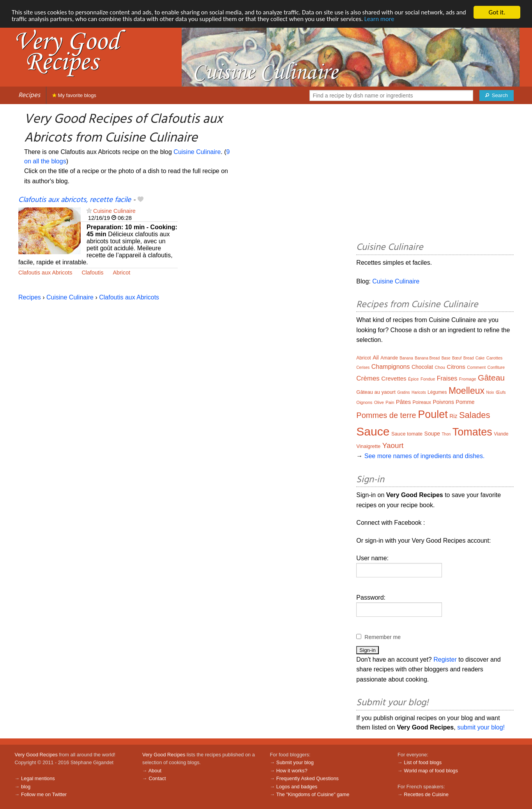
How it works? (292, 771)
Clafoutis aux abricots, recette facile (75, 200)
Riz (453, 416)
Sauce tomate (407, 434)
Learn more (403, 19)
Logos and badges (297, 787)
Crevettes (394, 378)
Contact (157, 778)
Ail (376, 358)
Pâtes (403, 402)
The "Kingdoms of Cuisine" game (313, 794)
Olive (379, 402)
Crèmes (368, 378)
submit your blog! (481, 727)
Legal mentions (38, 778)
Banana (406, 358)
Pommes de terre (386, 415)
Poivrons (443, 402)
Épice (414, 379)
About (155, 771)
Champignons (391, 367)
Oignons (364, 402)
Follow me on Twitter (44, 794)
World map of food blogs (431, 771)
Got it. (497, 12)
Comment (476, 367)
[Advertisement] (435, 174)
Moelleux (467, 391)
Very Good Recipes (36, 755)
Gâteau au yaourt (376, 392)
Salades (475, 415)
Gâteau (491, 378)
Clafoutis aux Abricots (45, 273)
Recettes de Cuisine (426, 794)
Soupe (432, 434)
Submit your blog (295, 762)
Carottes (495, 358)
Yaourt (393, 445)
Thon (446, 434)
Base (446, 358)
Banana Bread (427, 358)
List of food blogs (423, 762)
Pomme (465, 402)
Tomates (472, 432)
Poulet (433, 414)
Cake (480, 358)
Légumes (437, 392)
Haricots (419, 392)
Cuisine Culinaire (197, 152)
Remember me (383, 637)
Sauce (373, 431)
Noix (490, 392)
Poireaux (422, 402)
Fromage (468, 379)
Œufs (501, 392)
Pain (390, 402)
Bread (469, 358)
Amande (389, 358)
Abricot (121, 273)
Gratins (403, 392)
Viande (501, 434)
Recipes (29, 95)
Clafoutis (92, 273)
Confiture (496, 367)
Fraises (447, 378)
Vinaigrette (368, 446)
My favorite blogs (74, 95)
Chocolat (422, 367)
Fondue (428, 379)
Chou (440, 367)
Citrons (456, 367)
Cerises (363, 367)
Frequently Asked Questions (308, 778)
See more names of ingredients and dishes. (425, 456)
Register (445, 659)
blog (26, 787)
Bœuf (457, 358)
